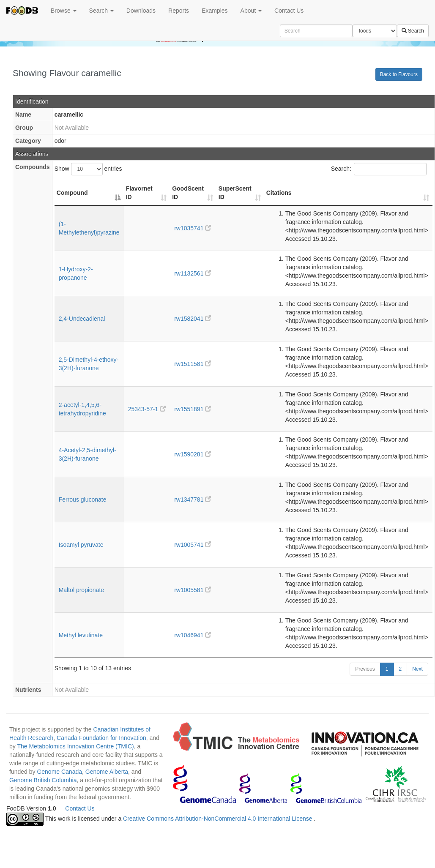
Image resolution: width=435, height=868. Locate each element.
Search (101, 11)
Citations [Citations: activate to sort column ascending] (279, 193)
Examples (215, 11)
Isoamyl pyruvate (81, 545)
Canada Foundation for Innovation (101, 738)
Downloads (141, 11)
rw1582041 (193, 319)
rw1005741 (193, 545)
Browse (64, 11)
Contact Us (289, 11)
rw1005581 (193, 590)
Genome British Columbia (43, 780)
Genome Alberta (107, 772)
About (251, 11)
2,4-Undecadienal (82, 319)
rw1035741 (193, 228)
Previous (365, 669)
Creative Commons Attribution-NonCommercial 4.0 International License (218, 819)
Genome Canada (59, 772)
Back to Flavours (399, 74)
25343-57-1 (147, 409)
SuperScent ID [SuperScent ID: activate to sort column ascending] (235, 193)
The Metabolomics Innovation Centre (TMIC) (75, 746)
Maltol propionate (81, 590)
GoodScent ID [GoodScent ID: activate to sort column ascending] (188, 193)
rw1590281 (193, 454)
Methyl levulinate (81, 635)
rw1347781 (193, 500)
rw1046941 (193, 635)
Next (417, 669)
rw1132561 (193, 273)
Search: (379, 169)
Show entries (88, 169)
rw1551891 (193, 409)
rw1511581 (193, 364)
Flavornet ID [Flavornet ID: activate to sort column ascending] (139, 193)
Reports (179, 11)
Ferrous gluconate (83, 500)
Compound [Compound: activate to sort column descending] (72, 193)
